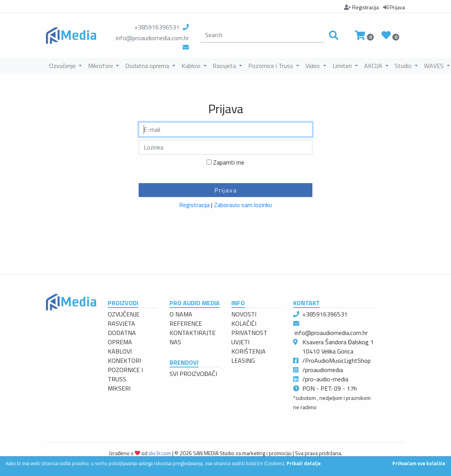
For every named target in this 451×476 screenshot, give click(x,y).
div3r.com (160, 453)
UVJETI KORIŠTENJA (248, 347)
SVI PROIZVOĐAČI (193, 374)
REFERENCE (186, 323)
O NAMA (181, 314)
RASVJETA (121, 323)
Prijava (226, 190)
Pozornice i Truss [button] (271, 66)
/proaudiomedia (323, 370)
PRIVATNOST (249, 333)
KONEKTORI (124, 360)
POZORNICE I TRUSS (125, 374)
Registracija (194, 205)
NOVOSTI (244, 314)
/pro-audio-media (325, 379)
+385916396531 (157, 27)
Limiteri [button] (343, 66)
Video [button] (313, 66)
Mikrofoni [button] (101, 66)
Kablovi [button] (192, 66)
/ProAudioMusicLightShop (337, 360)
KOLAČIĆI (244, 323)
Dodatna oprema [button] (148, 66)
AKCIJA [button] (374, 66)
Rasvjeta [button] (225, 66)
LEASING (243, 360)
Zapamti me (229, 162)
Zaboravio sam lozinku (243, 205)
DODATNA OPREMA (122, 337)
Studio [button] (404, 66)
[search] (262, 35)
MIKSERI (119, 388)
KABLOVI (120, 351)
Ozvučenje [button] (63, 66)
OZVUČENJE (124, 314)
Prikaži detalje (303, 463)
